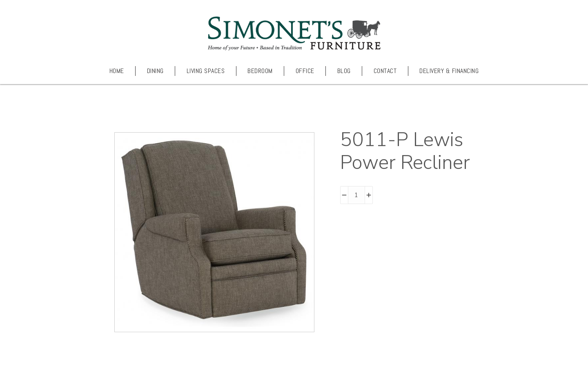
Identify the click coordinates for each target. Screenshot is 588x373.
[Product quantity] (356, 195)
